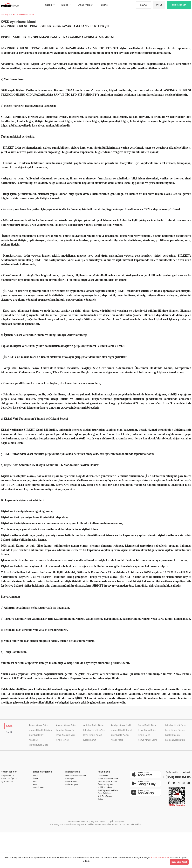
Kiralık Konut (90, 740)
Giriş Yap (144, 5)
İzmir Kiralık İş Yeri (65, 735)
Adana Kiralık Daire (38, 725)
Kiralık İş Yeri (62, 740)
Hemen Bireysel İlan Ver (76, 776)
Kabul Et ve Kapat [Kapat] (179, 862)
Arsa (35, 782)
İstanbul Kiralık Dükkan (40, 730)
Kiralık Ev (33, 740)
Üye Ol (159, 5)
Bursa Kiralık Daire (147, 725)
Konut (36, 776)
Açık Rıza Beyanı (105, 796)
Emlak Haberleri (72, 782)
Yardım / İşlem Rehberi (107, 782)
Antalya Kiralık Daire (93, 725)
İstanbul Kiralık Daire (176, 725)
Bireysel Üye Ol (7, 776)
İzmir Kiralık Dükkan (175, 730)
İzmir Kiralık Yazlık (120, 735)
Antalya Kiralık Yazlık (121, 725)
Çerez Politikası (104, 793)
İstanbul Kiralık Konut (121, 730)
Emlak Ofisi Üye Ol (9, 779)
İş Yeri (36, 779)
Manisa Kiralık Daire (175, 740)
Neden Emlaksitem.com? (108, 779)
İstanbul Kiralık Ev (65, 730)
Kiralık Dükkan (172, 735)
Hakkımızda (103, 776)
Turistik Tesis (39, 787)
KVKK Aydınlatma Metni (23, 15)
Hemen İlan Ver (179, 5)
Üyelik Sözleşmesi (105, 785)
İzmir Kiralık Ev (36, 735)
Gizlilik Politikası (105, 787)
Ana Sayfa (5, 15)
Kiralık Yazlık (117, 740)
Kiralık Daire (144, 735)
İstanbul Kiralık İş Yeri (94, 730)
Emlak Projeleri (72, 785)
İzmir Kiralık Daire (147, 730)
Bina (35, 785)
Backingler (70, 779)
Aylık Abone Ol (7, 782)
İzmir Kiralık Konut (93, 735)
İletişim (101, 799)
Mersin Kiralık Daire (38, 745)
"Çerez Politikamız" (160, 858)
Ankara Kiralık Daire (66, 725)
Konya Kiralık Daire (147, 740)
